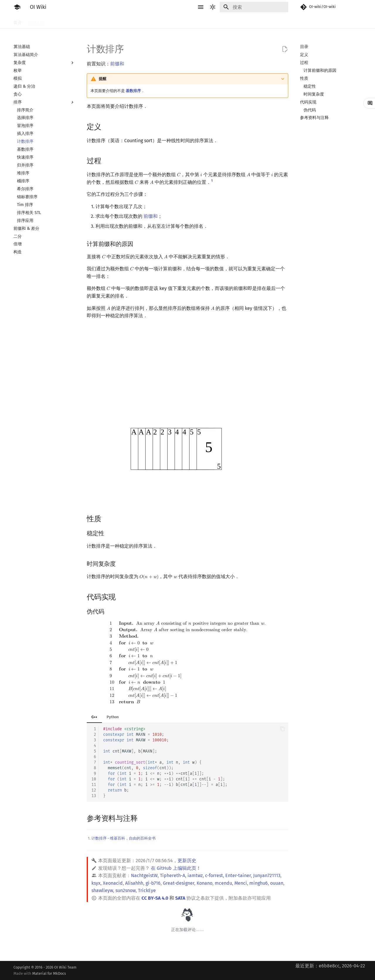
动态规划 (146, 21)
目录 (304, 47)
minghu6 (259, 883)
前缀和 (117, 64)
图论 (223, 21)
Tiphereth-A (173, 875)
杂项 (262, 21)
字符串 (167, 21)
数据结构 (204, 21)
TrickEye (147, 890)
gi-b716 (153, 883)
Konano (204, 883)
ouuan (277, 883)
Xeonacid (113, 883)
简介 (18, 21)
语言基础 (84, 21)
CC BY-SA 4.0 (155, 898)
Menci (241, 883)
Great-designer (179, 883)
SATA (180, 898)
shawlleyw (102, 890)
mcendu (223, 883)
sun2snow (126, 890)
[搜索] (254, 7)
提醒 (103, 79)
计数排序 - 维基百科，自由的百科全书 (123, 838)
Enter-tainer (238, 875)
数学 (185, 21)
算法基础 (107, 21)
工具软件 (60, 21)
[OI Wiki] (17, 7)
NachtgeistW (144, 875)
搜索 (127, 21)
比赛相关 (37, 21)
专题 (277, 21)
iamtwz (195, 875)
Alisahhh (134, 883)
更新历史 (187, 861)
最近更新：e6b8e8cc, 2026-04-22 (330, 966)
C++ (94, 717)
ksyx (96, 883)
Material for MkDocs (49, 973)
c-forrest (214, 875)
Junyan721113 (267, 875)
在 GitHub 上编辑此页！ (176, 868)
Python (113, 717)
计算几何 (243, 21)
